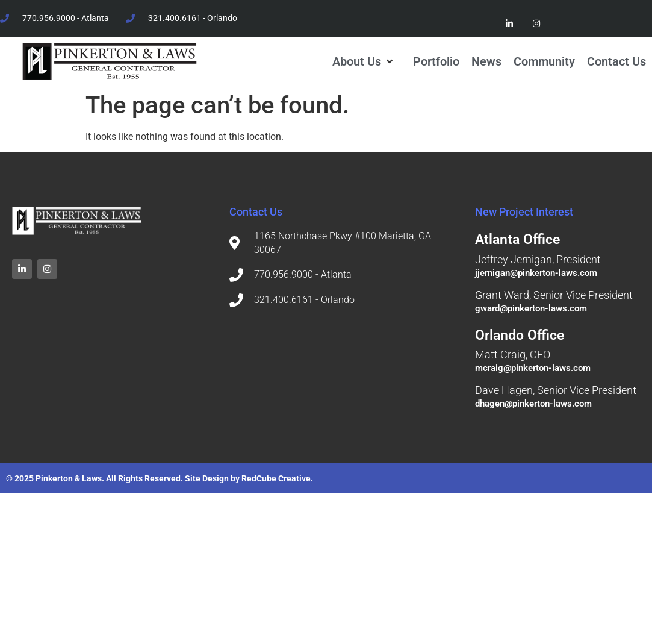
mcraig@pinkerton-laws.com (533, 368)
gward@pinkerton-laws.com (531, 308)
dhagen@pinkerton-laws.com (533, 404)
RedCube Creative (276, 478)
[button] (364, 61)
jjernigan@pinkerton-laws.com (536, 273)
